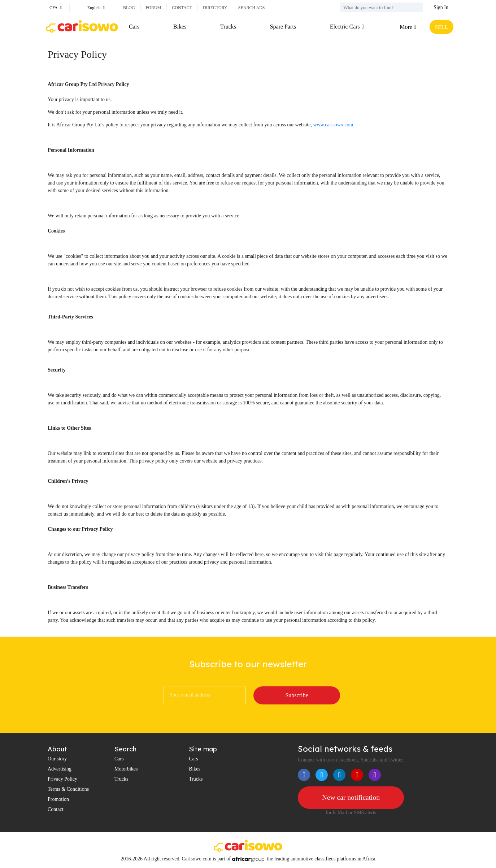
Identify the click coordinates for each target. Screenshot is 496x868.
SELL (441, 27)
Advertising (60, 769)
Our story (57, 759)
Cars (134, 27)
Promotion (58, 799)
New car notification (351, 798)
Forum (154, 8)
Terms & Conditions (68, 789)
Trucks (228, 27)
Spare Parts (282, 27)
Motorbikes (126, 769)
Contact (182, 8)
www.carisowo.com (333, 125)
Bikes (180, 27)
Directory (215, 8)
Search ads (252, 8)
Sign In (441, 7)
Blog (129, 8)
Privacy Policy (62, 779)
